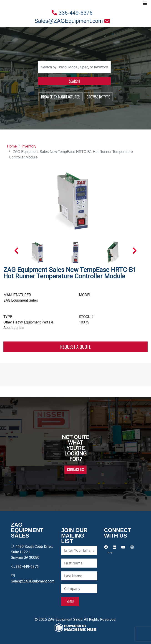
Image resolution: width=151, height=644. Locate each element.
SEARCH (74, 81)
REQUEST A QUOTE (75, 347)
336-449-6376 (72, 13)
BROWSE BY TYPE (98, 97)
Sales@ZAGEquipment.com (72, 21)
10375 (84, 322)
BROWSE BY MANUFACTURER (60, 97)
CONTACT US (75, 470)
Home (12, 146)
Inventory (29, 146)
